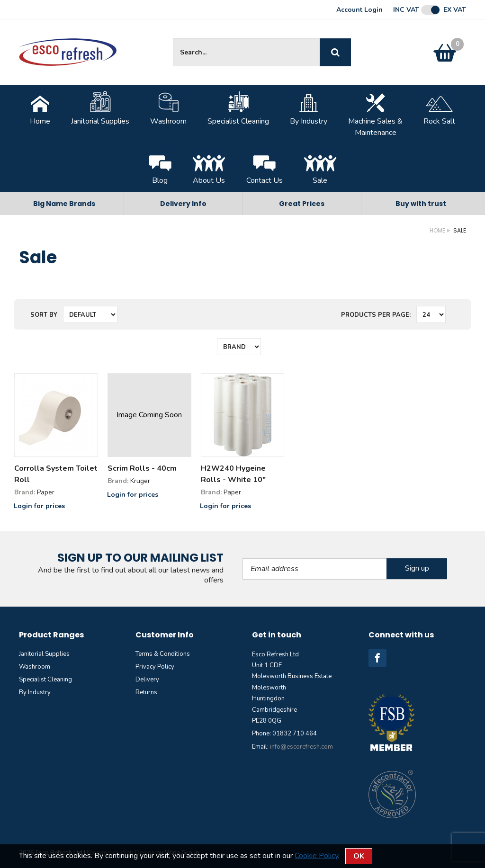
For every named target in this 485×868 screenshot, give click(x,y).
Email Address (243, 559)
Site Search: (173, 39)
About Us (209, 168)
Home (40, 108)
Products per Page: (376, 315)
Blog (160, 168)
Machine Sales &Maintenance (375, 114)
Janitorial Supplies (100, 108)
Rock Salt (439, 108)
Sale (320, 168)
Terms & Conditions (163, 654)
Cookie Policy (316, 856)
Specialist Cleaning (238, 108)
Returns (146, 692)
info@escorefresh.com (301, 747)
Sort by (44, 315)
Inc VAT (406, 10)
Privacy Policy (155, 667)
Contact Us (265, 168)
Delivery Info (183, 204)
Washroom (168, 108)
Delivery (147, 680)
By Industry (309, 108)
